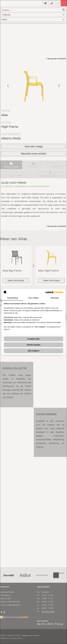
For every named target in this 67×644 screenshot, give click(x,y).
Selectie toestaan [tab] (33, 345)
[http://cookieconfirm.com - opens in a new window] (54, 292)
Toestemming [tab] (12, 298)
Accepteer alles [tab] (33, 339)
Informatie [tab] (55, 298)
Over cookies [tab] (34, 298)
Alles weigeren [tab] (33, 351)
